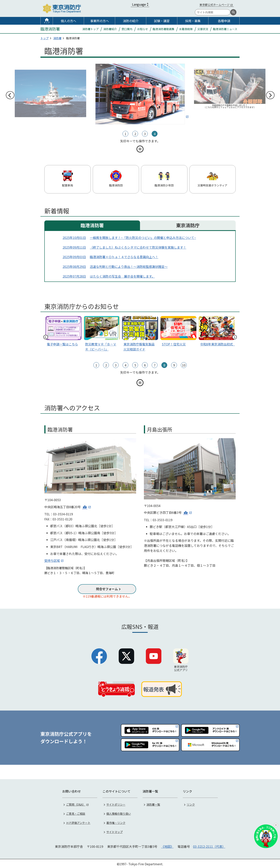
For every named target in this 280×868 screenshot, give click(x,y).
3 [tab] (145, 134)
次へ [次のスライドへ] (270, 95)
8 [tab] (164, 365)
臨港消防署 (92, 225)
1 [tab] (126, 134)
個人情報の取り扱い (119, 813)
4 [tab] (155, 134)
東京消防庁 (188, 225)
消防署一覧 (153, 804)
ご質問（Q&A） (76, 804)
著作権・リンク (116, 822)
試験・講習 (162, 21)
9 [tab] (174, 365)
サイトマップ (115, 831)
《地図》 (167, 846)
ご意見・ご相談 (76, 813)
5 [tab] (135, 365)
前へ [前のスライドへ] (10, 95)
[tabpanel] (140, 93)
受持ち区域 (52, 560)
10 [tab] (184, 365)
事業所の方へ (100, 21)
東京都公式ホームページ (214, 5)
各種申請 (224, 21)
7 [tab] (155, 365)
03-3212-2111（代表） (209, 846)
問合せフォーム (107, 589)
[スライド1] (217, 332)
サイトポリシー (116, 804)
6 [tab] (145, 365)
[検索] (233, 12)
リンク (191, 804)
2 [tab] (135, 134)
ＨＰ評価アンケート (78, 822)
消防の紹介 (131, 21)
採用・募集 (193, 21)
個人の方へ (68, 21)
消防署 (57, 38)
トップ (47, 22)
